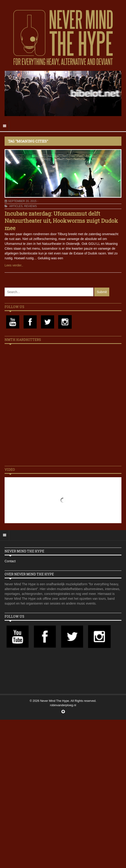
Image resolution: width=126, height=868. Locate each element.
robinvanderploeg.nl (63, 705)
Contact (10, 561)
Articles (16, 206)
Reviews (30, 206)
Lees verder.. (14, 265)
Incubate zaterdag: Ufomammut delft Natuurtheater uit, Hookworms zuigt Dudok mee (61, 221)
